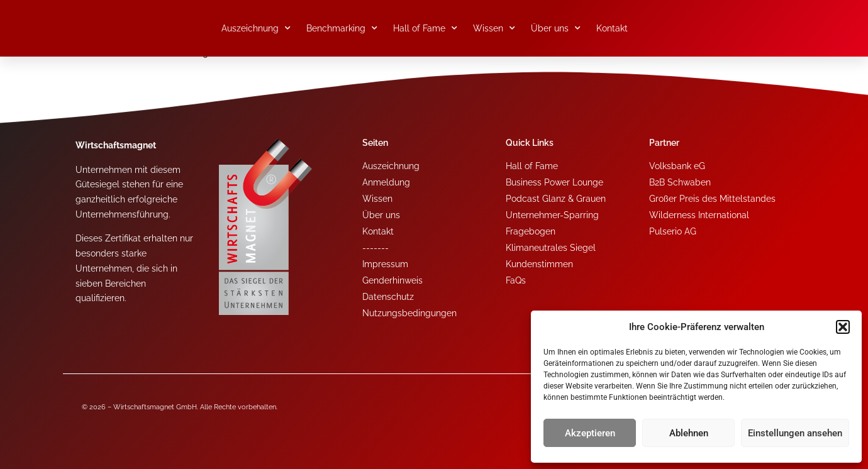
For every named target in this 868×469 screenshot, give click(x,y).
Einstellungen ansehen (795, 433)
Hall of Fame (425, 28)
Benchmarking (342, 28)
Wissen (494, 28)
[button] (843, 327)
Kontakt (612, 28)
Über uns (556, 28)
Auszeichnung (256, 28)
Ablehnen (689, 433)
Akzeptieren (590, 433)
